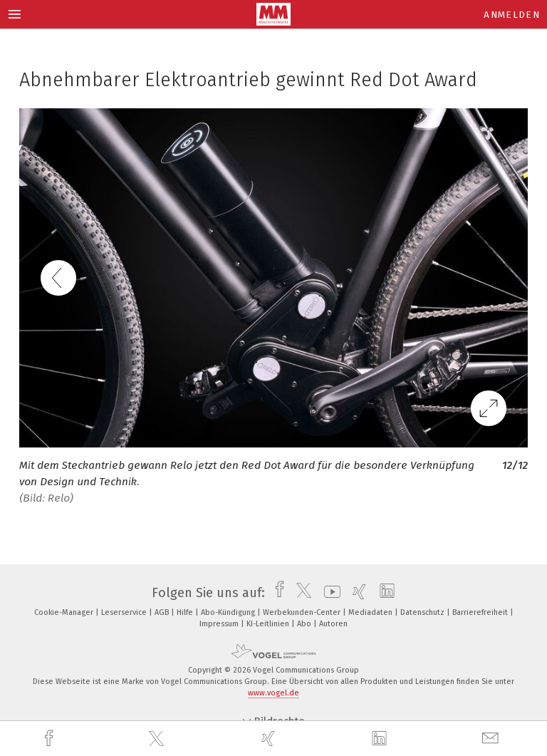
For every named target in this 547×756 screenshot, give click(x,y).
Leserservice (125, 612)
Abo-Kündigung (229, 612)
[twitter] (158, 739)
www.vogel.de (273, 693)
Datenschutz (423, 612)
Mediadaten (371, 612)
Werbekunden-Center (303, 612)
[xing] (270, 739)
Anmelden (512, 15)
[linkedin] (381, 739)
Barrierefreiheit (481, 612)
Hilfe (186, 612)
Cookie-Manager (65, 612)
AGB (163, 612)
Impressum (220, 624)
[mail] (492, 739)
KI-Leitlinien (269, 624)
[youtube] (329, 593)
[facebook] (51, 739)
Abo (305, 624)
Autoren (333, 624)
